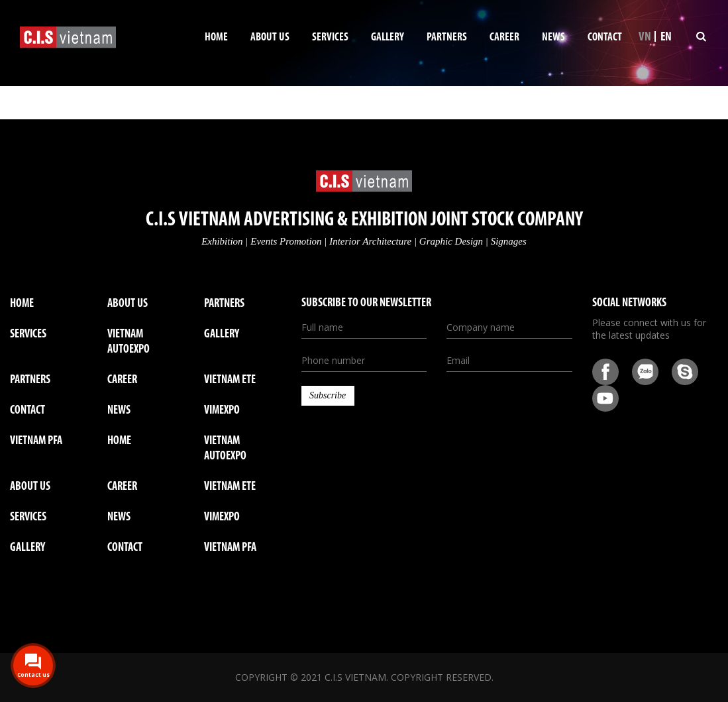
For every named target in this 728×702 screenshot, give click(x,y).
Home (216, 37)
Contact (605, 37)
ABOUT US (30, 487)
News (553, 37)
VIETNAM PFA (36, 441)
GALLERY (27, 548)
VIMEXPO (222, 411)
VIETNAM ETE (230, 380)
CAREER (122, 487)
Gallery (388, 37)
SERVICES (28, 517)
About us (270, 37)
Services (330, 37)
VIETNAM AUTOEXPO (129, 342)
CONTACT (125, 548)
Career (504, 37)
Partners (447, 37)
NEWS (119, 517)
